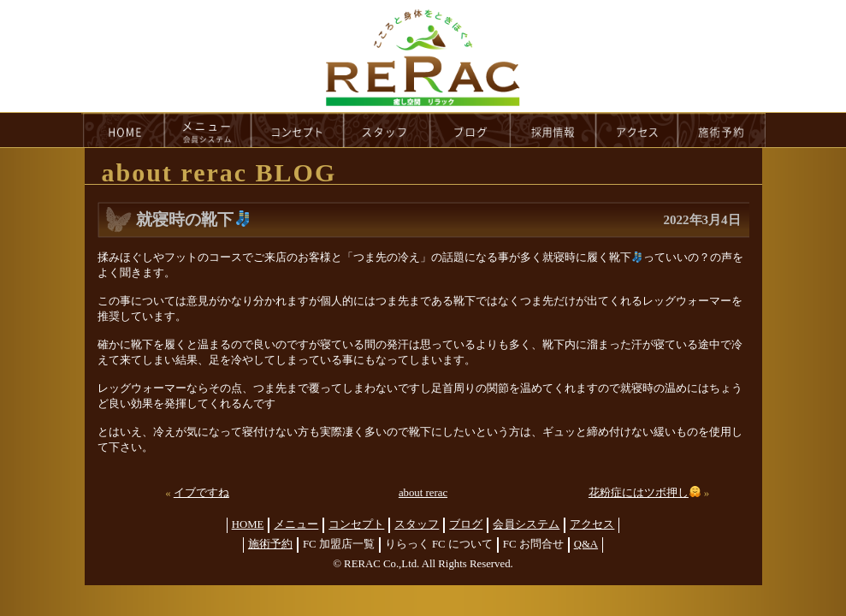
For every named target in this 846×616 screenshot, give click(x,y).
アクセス (592, 524)
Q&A (586, 544)
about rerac (423, 493)
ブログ (466, 524)
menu (208, 130)
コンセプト (356, 524)
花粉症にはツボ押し (645, 493)
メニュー (296, 524)
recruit (554, 130)
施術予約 (270, 544)
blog (470, 130)
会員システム (526, 524)
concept (298, 130)
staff (387, 130)
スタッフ (417, 524)
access (637, 130)
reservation (722, 130)
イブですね (201, 493)
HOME (123, 130)
